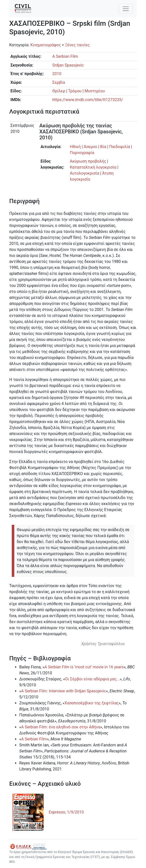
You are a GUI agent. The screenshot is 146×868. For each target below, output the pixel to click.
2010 (57, 74)
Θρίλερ (59, 91)
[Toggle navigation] (126, 9)
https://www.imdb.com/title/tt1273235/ (88, 100)
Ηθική (75, 147)
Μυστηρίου (95, 91)
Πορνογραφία (82, 153)
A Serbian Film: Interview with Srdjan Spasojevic (64, 691)
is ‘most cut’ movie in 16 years (84, 667)
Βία (103, 147)
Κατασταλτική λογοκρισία (93, 167)
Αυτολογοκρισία (84, 173)
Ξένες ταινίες (77, 45)
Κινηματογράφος (45, 45)
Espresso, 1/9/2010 (66, 812)
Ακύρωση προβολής (88, 161)
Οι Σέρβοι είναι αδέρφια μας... (92, 679)
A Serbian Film (65, 56)
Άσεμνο (90, 147)
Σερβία (59, 82)
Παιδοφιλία (120, 147)
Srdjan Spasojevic (68, 65)
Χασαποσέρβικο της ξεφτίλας (92, 703)
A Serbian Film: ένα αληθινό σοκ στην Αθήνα (61, 727)
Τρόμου (75, 91)
